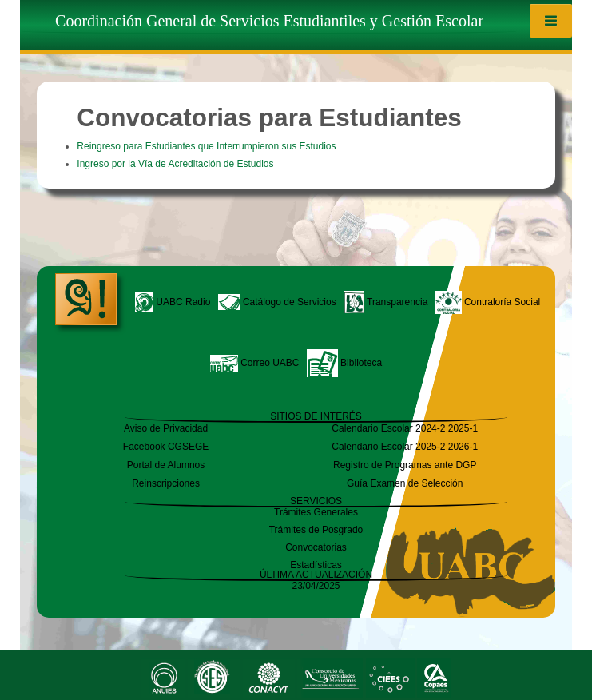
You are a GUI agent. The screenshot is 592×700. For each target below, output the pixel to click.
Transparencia (385, 302)
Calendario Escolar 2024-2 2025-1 (405, 428)
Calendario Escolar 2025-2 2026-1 (405, 447)
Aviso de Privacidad (166, 428)
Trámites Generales (316, 512)
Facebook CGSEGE (166, 447)
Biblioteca (344, 363)
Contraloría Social (488, 302)
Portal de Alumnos (166, 465)
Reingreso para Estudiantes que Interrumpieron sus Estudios (206, 146)
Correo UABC (255, 363)
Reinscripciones (166, 483)
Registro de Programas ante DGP (405, 465)
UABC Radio (173, 302)
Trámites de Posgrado (316, 530)
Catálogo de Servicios (277, 302)
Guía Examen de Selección (405, 483)
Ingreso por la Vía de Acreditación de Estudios (175, 164)
